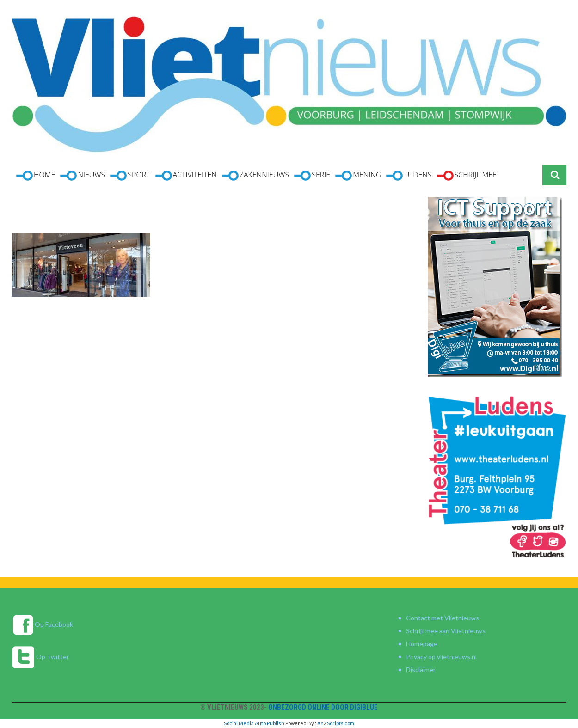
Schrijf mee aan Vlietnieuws (446, 631)
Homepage (422, 644)
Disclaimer (421, 670)
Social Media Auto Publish (254, 723)
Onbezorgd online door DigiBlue (323, 707)
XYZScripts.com (336, 723)
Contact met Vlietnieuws (443, 618)
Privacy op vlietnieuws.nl (441, 657)
